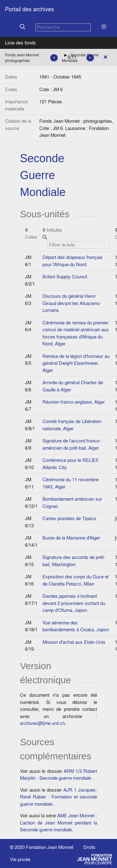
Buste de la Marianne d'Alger (71, 538)
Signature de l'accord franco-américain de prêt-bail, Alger (72, 444)
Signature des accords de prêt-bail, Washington (74, 561)
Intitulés (76, 238)
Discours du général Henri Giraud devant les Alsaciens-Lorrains (72, 303)
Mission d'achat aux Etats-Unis (74, 642)
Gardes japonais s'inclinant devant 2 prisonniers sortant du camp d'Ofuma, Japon (74, 603)
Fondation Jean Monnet (50, 847)
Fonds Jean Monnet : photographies (23, 58)
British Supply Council (65, 277)
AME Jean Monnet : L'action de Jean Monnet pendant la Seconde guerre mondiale (58, 823)
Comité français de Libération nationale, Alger (72, 425)
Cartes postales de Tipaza (69, 518)
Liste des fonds (20, 43)
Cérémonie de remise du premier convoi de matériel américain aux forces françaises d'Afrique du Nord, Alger (76, 333)
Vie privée (20, 859)
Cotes (31, 234)
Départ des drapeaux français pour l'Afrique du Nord (73, 261)
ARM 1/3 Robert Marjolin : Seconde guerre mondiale (58, 775)
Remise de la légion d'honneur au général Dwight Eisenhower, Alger (76, 363)
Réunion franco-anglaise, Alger (74, 402)
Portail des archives (29, 9)
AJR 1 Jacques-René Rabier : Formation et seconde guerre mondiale (58, 797)
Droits (89, 847)
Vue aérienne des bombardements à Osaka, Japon (76, 626)
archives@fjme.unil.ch (42, 723)
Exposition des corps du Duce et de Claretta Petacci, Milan (76, 580)
